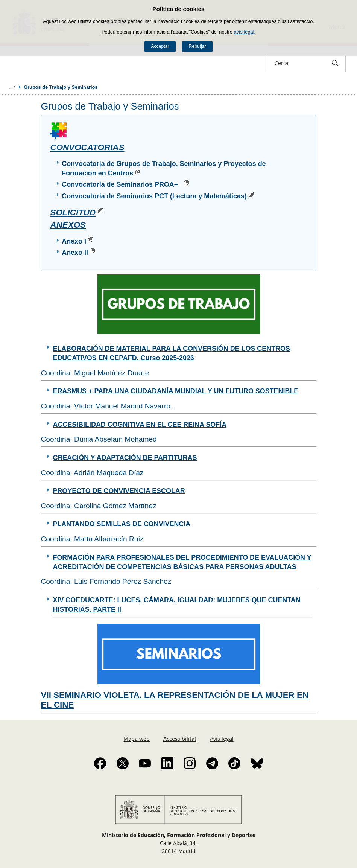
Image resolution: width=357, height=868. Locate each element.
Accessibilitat (180, 739)
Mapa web (137, 739)
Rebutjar (197, 46)
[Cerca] (335, 63)
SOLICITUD (78, 212)
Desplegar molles (12, 87)
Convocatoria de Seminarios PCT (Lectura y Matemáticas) (159, 196)
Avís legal (222, 739)
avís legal (244, 32)
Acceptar (160, 46)
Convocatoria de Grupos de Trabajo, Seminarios (139, 164)
